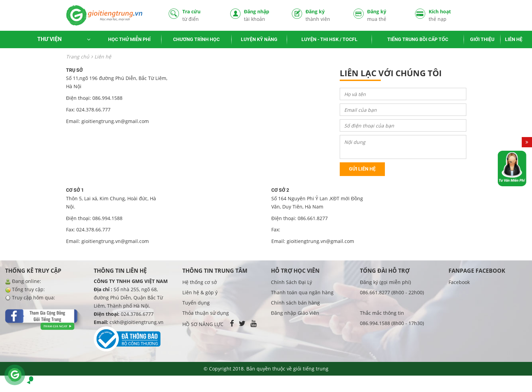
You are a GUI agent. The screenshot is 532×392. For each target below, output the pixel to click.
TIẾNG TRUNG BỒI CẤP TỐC (418, 39)
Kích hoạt (447, 15)
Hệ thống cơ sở (200, 282)
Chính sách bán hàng (295, 303)
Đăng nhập (263, 15)
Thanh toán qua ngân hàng (302, 292)
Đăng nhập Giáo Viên (295, 313)
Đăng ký (324, 15)
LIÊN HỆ (514, 39)
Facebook (459, 282)
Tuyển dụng (196, 303)
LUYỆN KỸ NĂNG (259, 39)
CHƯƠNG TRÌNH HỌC (196, 39)
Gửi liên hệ (362, 169)
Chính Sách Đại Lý (291, 282)
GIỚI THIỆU (482, 39)
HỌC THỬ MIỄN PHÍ (129, 39)
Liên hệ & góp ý (200, 292)
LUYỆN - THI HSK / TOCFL (329, 39)
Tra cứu (201, 15)
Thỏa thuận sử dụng (206, 313)
